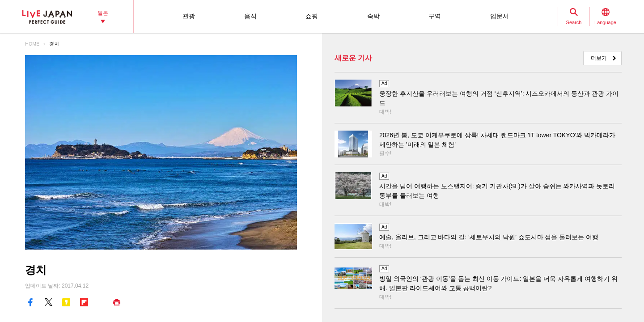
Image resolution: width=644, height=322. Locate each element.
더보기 (599, 58)
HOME (32, 44)
